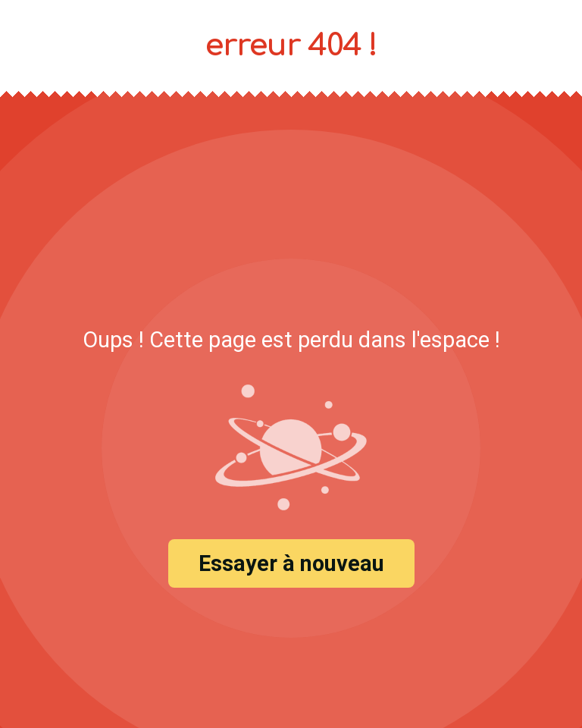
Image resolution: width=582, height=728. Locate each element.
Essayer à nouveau (291, 563)
